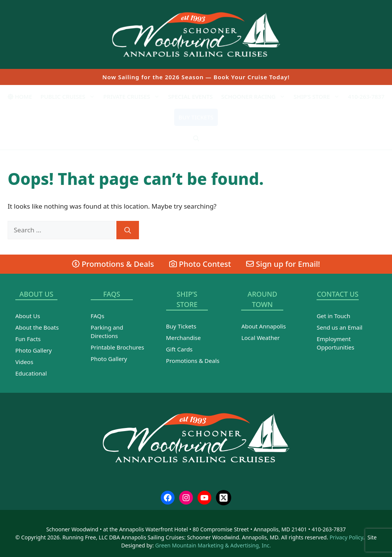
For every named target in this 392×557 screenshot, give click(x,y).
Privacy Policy (346, 537)
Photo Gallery (33, 350)
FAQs (98, 316)
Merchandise (184, 338)
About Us (28, 316)
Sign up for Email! (283, 264)
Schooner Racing (255, 96)
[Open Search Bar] (196, 138)
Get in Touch (333, 316)
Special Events (190, 96)
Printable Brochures (118, 347)
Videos (24, 362)
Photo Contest (200, 264)
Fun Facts (28, 339)
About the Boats (37, 327)
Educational (31, 373)
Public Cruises (70, 96)
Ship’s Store (319, 96)
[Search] (128, 230)
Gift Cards (179, 349)
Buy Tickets (196, 117)
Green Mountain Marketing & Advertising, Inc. (213, 545)
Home (20, 96)
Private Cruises (134, 96)
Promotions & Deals (113, 264)
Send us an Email (340, 327)
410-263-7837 (366, 96)
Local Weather (260, 338)
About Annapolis (263, 326)
